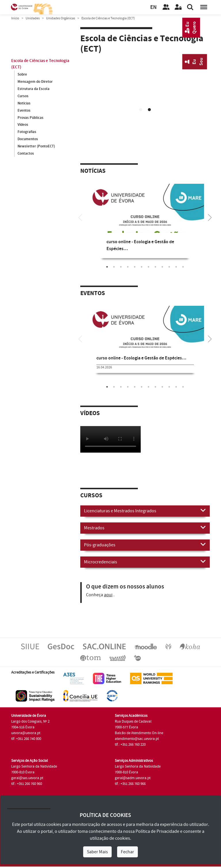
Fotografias (27, 132)
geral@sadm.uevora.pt (133, 778)
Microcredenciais (145, 562)
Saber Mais (97, 852)
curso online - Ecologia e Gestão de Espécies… (141, 358)
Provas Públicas (31, 118)
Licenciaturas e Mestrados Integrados (145, 511)
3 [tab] (121, 267)
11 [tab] (176, 267)
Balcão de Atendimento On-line (139, 733)
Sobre (22, 74)
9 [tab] (162, 267)
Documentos (28, 139)
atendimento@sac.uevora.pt (137, 739)
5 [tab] (135, 267)
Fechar (127, 852)
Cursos (23, 96)
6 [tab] (142, 267)
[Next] (210, 217)
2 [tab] (149, 110)
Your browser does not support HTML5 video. (145, 96)
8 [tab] (155, 267)
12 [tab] (183, 267)
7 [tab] (148, 267)
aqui (108, 595)
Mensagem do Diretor (35, 82)
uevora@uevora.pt (26, 733)
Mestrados (145, 528)
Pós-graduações (145, 545)
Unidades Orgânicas (61, 18)
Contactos (26, 154)
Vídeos (23, 125)
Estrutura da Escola (34, 89)
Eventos (24, 110)
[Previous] (80, 217)
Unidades (33, 18)
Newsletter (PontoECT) (36, 147)
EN (153, 7)
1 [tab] (141, 110)
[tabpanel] (145, 97)
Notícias (24, 103)
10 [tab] (169, 267)
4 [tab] (128, 267)
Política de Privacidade (157, 831)
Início (15, 18)
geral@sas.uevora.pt (27, 778)
